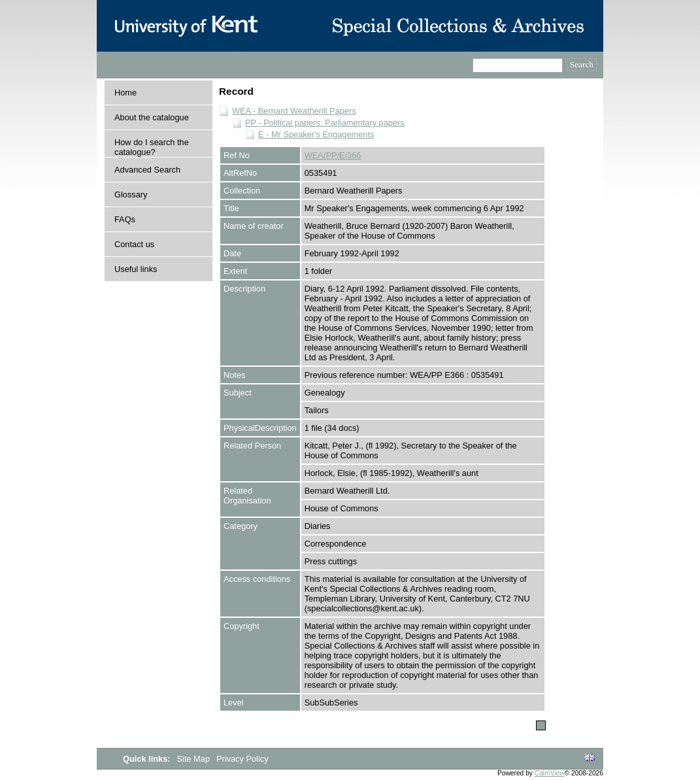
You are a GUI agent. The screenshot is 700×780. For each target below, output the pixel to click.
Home (125, 93)
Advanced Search (147, 170)
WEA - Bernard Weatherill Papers (294, 111)
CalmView (550, 773)
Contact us (134, 244)
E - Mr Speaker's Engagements (316, 134)
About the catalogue (152, 117)
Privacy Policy (242, 759)
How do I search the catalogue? (152, 147)
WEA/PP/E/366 (333, 155)
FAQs (125, 219)
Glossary (131, 195)
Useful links (136, 269)
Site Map (195, 759)
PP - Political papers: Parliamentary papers (325, 123)
